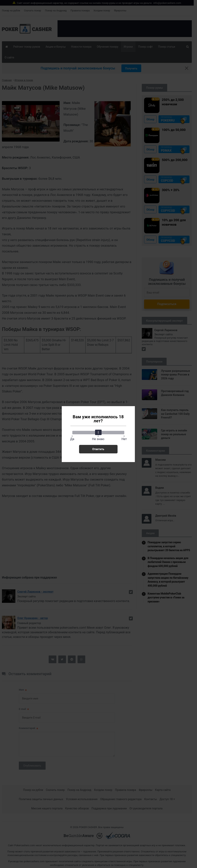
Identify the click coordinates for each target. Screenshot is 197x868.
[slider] (98, 432)
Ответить (98, 449)
